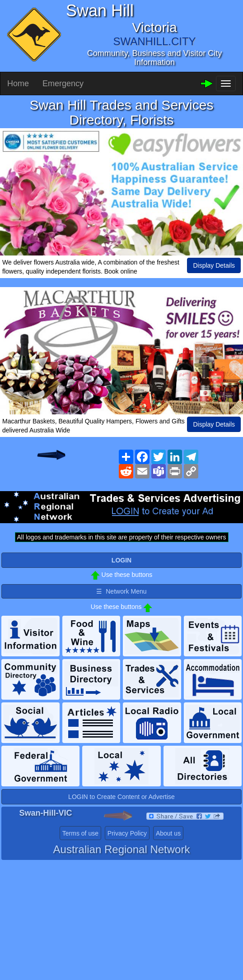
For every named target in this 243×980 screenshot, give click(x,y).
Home (18, 84)
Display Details (214, 265)
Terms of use (80, 833)
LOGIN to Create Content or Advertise (121, 797)
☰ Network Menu (121, 591)
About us (168, 833)
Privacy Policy (127, 833)
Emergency (63, 84)
